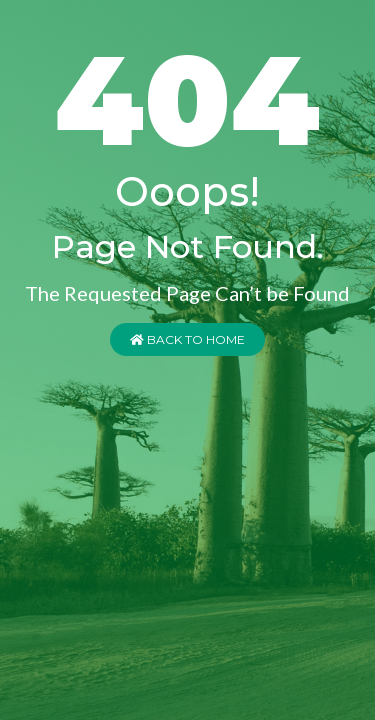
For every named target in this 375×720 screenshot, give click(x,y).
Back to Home (187, 339)
